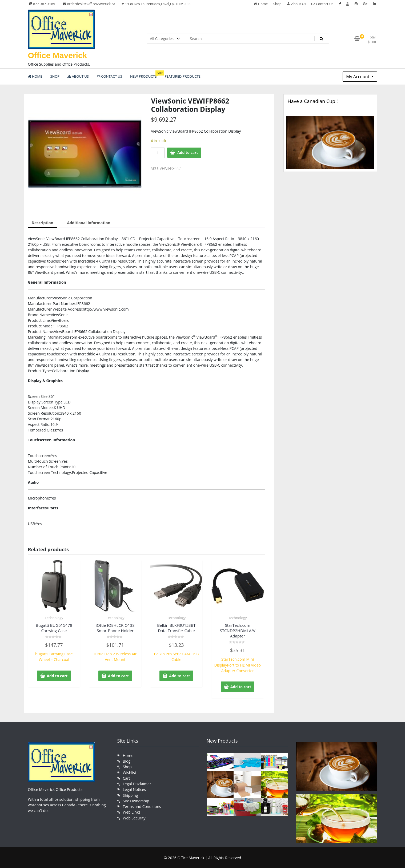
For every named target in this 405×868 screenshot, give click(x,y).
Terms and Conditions (142, 805)
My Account (358, 77)
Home (261, 4)
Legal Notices (134, 789)
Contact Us (322, 4)
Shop (277, 4)
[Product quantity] (158, 153)
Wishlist (130, 772)
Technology (54, 617)
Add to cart (188, 152)
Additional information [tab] (88, 223)
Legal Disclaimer (137, 783)
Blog (127, 761)
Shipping (131, 794)
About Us (296, 4)
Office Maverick (58, 55)
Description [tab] (43, 223)
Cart (127, 777)
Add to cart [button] (57, 675)
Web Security (134, 817)
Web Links (132, 811)
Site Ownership (136, 800)
